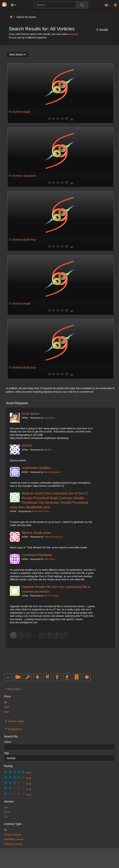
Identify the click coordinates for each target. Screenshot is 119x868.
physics (27, 445)
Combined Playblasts (37, 555)
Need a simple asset (36, 533)
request (74, 34)
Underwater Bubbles (36, 468)
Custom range (14, 721)
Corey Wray (49, 418)
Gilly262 (48, 450)
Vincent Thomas (51, 596)
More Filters (13, 689)
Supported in (13, 729)
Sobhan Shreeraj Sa (53, 537)
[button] (13, 5)
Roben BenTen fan (41, 511)
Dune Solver (31, 414)
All (8, 678)
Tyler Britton (49, 559)
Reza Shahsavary (52, 472)
